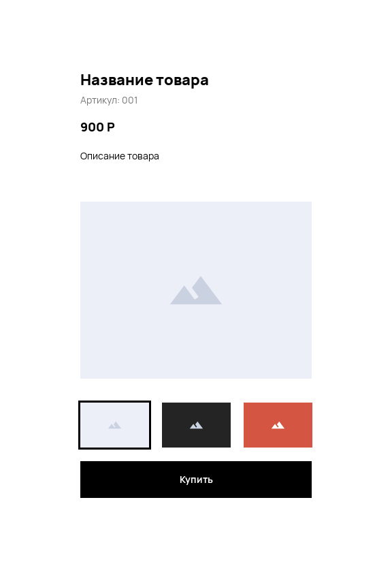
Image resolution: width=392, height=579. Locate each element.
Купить (196, 479)
